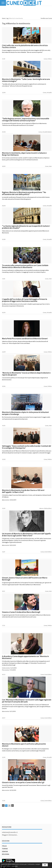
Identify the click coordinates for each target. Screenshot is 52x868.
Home (4, 18)
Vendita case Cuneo (46, 18)
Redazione (7, 827)
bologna (6, 854)
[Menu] (3, 3)
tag (7, 18)
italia (4, 846)
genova (5, 852)
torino (5, 849)
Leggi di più (14, 866)
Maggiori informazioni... (10, 835)
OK (45, 865)
